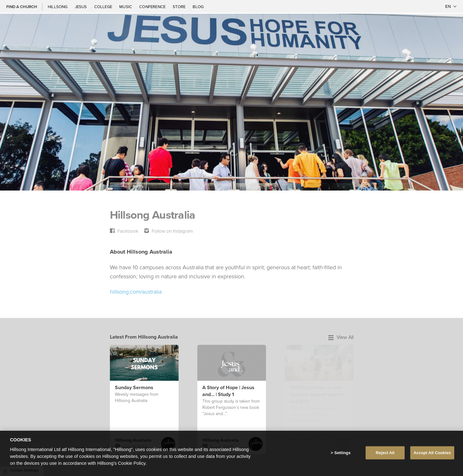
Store (180, 7)
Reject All (385, 453)
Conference (153, 7)
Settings (342, 453)
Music (126, 7)
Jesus (81, 7)
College (104, 7)
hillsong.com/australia (136, 291)
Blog (198, 7)
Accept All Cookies (432, 453)
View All (341, 337)
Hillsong (58, 7)
